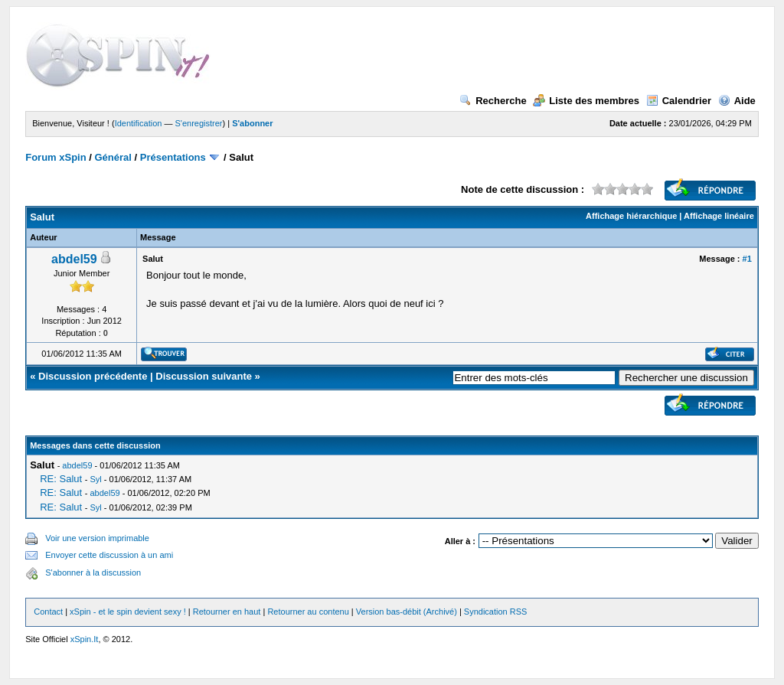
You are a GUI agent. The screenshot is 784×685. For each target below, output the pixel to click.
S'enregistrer (199, 123)
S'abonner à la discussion (93, 572)
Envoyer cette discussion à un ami (109, 555)
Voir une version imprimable (97, 538)
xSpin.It (85, 639)
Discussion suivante (204, 376)
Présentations (173, 157)
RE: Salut (61, 479)
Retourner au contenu (308, 612)
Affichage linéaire (719, 216)
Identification (139, 123)
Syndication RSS (496, 612)
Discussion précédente (93, 376)
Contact (48, 612)
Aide (737, 101)
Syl (95, 479)
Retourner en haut (227, 612)
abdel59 (74, 259)
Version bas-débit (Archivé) (407, 612)
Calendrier (679, 101)
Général (113, 157)
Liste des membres (586, 101)
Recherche (493, 101)
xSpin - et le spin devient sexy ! (128, 612)
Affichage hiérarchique (631, 216)
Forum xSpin (56, 157)
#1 (747, 259)
